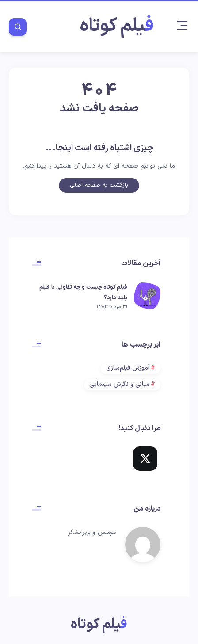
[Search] (18, 27)
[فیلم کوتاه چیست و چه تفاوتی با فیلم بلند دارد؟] (147, 297)
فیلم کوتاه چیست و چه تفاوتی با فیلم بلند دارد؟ (83, 293)
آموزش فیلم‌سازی (128, 368)
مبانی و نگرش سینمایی (119, 384)
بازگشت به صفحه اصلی (99, 187)
